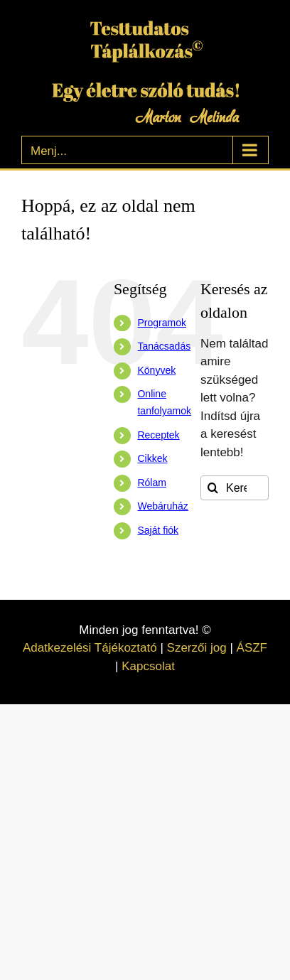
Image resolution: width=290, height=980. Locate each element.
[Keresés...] (235, 488)
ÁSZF (252, 648)
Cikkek (152, 458)
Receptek (158, 435)
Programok (161, 323)
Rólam (151, 483)
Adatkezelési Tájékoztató (90, 648)
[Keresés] (213, 488)
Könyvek (156, 370)
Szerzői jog (197, 648)
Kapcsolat (148, 666)
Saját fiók (158, 530)
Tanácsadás (164, 346)
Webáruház (162, 506)
